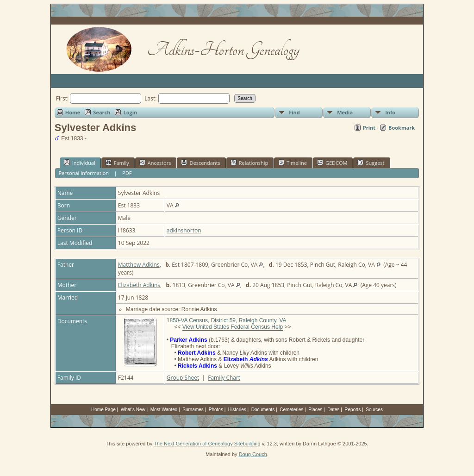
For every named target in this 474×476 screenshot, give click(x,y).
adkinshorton (184, 230)
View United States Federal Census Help (233, 327)
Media (345, 112)
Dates (333, 410)
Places (315, 410)
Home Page (103, 410)
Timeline (293, 163)
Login (130, 112)
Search (102, 112)
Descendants (200, 163)
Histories (237, 410)
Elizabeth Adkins (139, 285)
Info (390, 112)
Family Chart (224, 378)
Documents (263, 410)
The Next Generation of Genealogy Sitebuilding (207, 444)
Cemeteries (291, 410)
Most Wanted (164, 410)
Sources (374, 410)
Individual (80, 163)
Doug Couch (253, 454)
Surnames (193, 410)
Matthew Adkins (139, 265)
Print (369, 128)
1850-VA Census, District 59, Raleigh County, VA (227, 320)
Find (294, 112)
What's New (133, 410)
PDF (127, 173)
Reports (352, 410)
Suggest (371, 163)
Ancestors (155, 163)
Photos (216, 410)
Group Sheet (183, 378)
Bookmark (402, 128)
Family (117, 163)
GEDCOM (332, 163)
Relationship (249, 163)
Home (73, 112)
